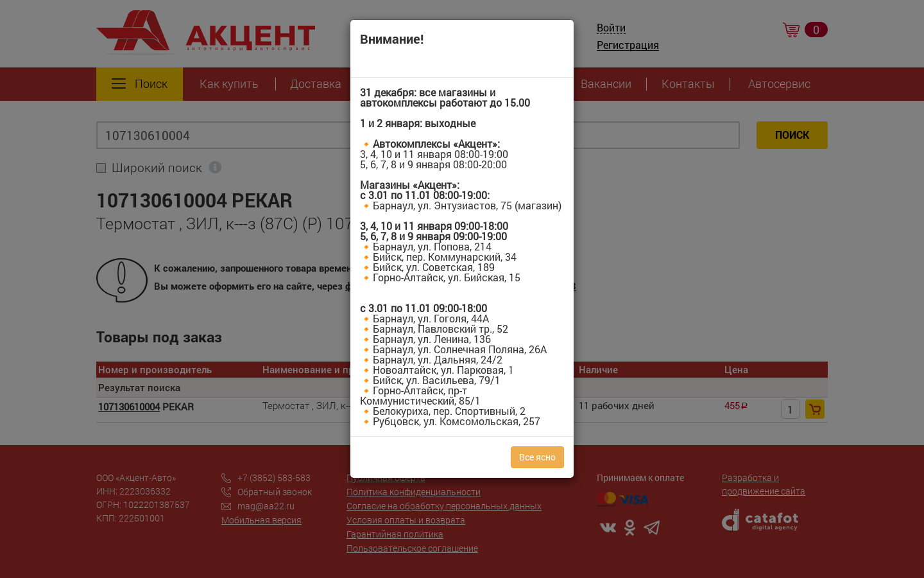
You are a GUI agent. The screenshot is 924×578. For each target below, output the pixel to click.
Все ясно (537, 457)
